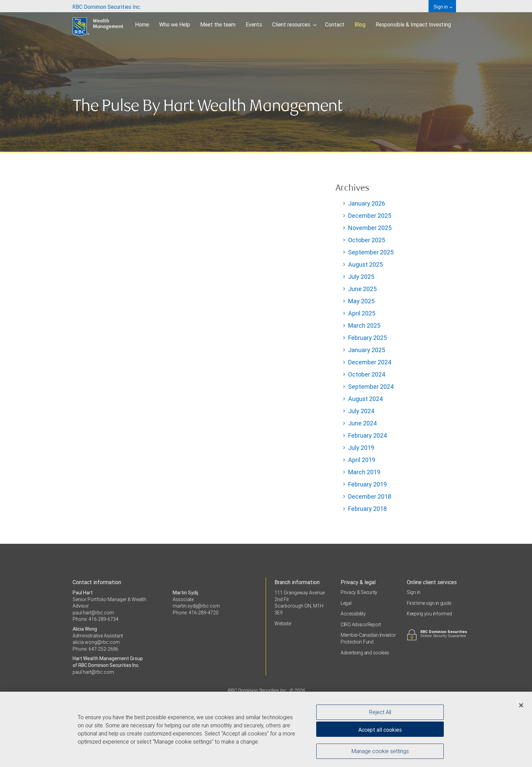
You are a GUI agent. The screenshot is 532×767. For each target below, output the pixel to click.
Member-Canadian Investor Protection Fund (368, 638)
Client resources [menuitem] (294, 24)
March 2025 (364, 325)
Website (283, 624)
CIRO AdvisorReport (361, 625)
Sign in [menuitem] (443, 7)
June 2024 (363, 423)
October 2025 (367, 240)
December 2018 (370, 496)
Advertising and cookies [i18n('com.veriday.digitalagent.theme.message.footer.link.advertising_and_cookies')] (365, 653)
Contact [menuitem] (335, 24)
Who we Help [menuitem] (175, 24)
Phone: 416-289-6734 (96, 619)
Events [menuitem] (254, 24)
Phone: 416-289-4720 (196, 613)
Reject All (380, 712)
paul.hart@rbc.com (93, 613)
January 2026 (367, 203)
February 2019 (367, 484)
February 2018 (367, 509)
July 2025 (361, 277)
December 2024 (370, 362)
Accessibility (353, 614)
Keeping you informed (429, 614)
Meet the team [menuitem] (218, 24)
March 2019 (364, 472)
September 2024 (371, 387)
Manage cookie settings (380, 751)
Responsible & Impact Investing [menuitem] (413, 24)
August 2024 (366, 399)
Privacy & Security (359, 592)
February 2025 (367, 338)
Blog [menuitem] (360, 24)
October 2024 (367, 374)
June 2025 (362, 289)
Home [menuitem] (142, 24)
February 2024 (368, 435)
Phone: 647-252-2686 (96, 649)
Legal (346, 603)
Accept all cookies (380, 730)
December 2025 (370, 216)
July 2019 (361, 448)
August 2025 (365, 264)
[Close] (521, 706)
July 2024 (361, 411)
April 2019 (362, 460)
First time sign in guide (429, 603)
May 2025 (361, 301)
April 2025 (362, 313)
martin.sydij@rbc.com (196, 606)
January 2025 (367, 350)
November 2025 (370, 228)
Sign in (414, 592)
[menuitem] (107, 6)
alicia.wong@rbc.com (96, 642)
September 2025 (371, 252)
